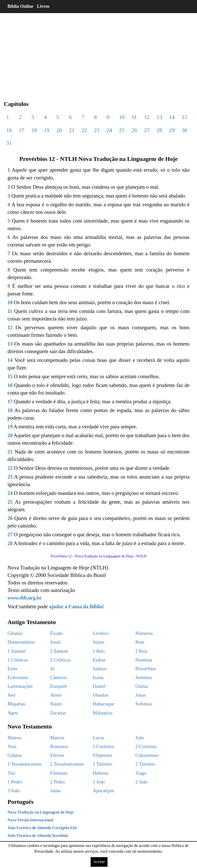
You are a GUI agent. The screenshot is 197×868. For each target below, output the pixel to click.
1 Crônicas (18, 660)
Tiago (141, 773)
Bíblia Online (20, 6)
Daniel (99, 686)
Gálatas (15, 755)
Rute (140, 642)
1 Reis (99, 651)
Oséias (142, 686)
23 (97, 130)
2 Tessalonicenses (67, 764)
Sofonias (144, 704)
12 (147, 117)
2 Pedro (58, 782)
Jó (52, 669)
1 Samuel (16, 651)
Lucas (98, 738)
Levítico (101, 633)
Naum (56, 704)
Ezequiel (58, 686)
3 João (14, 791)
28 (159, 130)
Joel (11, 695)
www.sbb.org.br (25, 598)
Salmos (100, 669)
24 (109, 130)
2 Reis (141, 651)
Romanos (59, 746)
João (140, 738)
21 (72, 130)
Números (144, 633)
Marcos (57, 738)
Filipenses (102, 755)
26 (134, 130)
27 (147, 130)
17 (22, 130)
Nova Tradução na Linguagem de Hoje (41, 812)
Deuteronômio (21, 642)
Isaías (98, 677)
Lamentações (20, 686)
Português (21, 802)
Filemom (59, 773)
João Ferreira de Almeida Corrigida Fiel (42, 828)
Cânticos (59, 677)
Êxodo (56, 633)
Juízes (98, 642)
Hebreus (101, 773)
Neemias (144, 660)
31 (9, 143)
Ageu (13, 713)
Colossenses (147, 755)
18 (34, 130)
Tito (11, 773)
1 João (99, 782)
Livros (43, 6)
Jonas (141, 695)
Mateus (15, 738)
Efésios (57, 755)
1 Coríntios (103, 746)
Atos (12, 746)
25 (122, 130)
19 (47, 130)
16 (9, 130)
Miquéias (16, 704)
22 (84, 130)
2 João (141, 782)
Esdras (99, 660)
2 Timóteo (145, 764)
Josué (55, 642)
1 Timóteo (103, 764)
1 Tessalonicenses (24, 764)
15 (184, 117)
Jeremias (144, 677)
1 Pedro (15, 782)
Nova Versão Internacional (30, 820)
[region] (98, 53)
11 (134, 117)
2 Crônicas (60, 660)
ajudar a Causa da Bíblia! (77, 607)
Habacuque (103, 704)
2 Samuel (59, 651)
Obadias (101, 695)
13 (159, 117)
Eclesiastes (18, 677)
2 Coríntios (146, 746)
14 (172, 117)
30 (184, 130)
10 (122, 117)
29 (172, 130)
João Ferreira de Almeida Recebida (38, 836)
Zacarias (58, 713)
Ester (12, 669)
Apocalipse (103, 791)
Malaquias (103, 713)
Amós (56, 695)
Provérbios (146, 669)
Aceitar (99, 862)
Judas (55, 791)
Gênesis (15, 633)
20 (59, 130)
